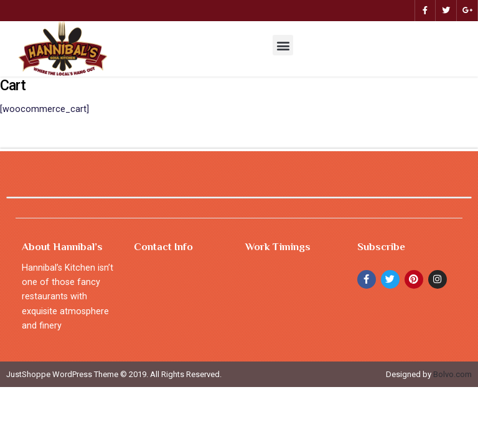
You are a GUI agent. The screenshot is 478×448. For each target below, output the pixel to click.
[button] (283, 45)
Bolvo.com (452, 374)
